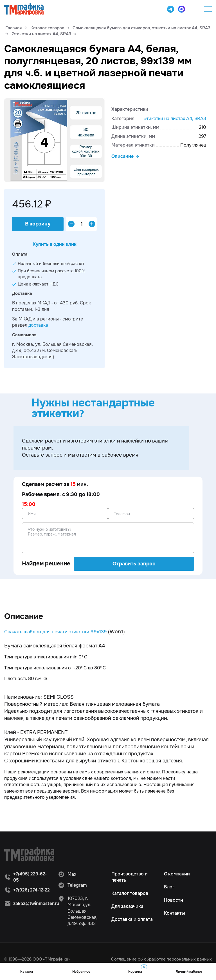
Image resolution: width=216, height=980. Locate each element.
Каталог (27, 972)
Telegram (72, 885)
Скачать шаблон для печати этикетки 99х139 (58, 632)
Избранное (81, 972)
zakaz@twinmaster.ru (37, 903)
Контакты (175, 913)
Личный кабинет (189, 972)
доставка (38, 325)
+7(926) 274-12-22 (31, 890)
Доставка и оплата (132, 919)
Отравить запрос (134, 564)
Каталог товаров (130, 893)
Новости (174, 900)
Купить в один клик (55, 244)
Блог (169, 887)
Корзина (138, 969)
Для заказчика (127, 906)
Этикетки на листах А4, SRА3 (175, 119)
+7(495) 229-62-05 (194, 9)
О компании (177, 874)
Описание (122, 156)
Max (67, 874)
